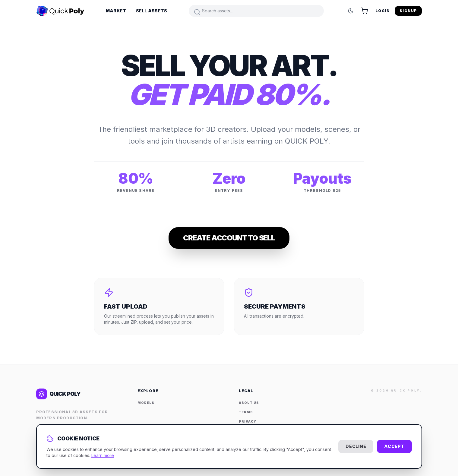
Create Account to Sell (229, 238)
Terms (246, 412)
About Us (249, 403)
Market (116, 11)
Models (146, 403)
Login (383, 11)
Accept (394, 446)
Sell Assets (152, 11)
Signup (408, 11)
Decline (356, 446)
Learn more (103, 455)
